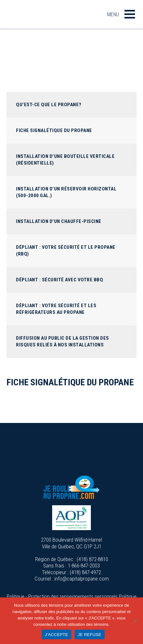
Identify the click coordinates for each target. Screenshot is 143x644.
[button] (130, 14)
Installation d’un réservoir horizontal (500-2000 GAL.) (66, 192)
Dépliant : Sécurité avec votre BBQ (60, 280)
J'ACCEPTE (56, 635)
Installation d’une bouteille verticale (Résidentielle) (65, 160)
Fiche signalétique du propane (54, 130)
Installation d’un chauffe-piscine (59, 221)
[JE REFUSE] (135, 621)
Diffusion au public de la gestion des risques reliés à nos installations (63, 341)
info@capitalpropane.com (82, 579)
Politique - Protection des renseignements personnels (62, 597)
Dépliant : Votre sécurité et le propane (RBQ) (66, 251)
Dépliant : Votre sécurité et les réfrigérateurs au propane (56, 309)
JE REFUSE (90, 635)
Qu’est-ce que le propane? (49, 105)
